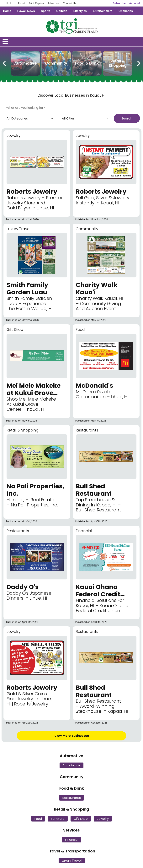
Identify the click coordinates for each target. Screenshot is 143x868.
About (21, 3)
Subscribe (119, 3)
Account (135, 3)
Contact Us (69, 3)
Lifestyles (80, 11)
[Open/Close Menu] (5, 41)
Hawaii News (26, 11)
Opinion (62, 11)
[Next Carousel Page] (138, 63)
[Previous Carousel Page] (5, 63)
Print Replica (36, 3)
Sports (46, 11)
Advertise (53, 3)
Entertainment (103, 11)
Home (7, 11)
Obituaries (126, 11)
